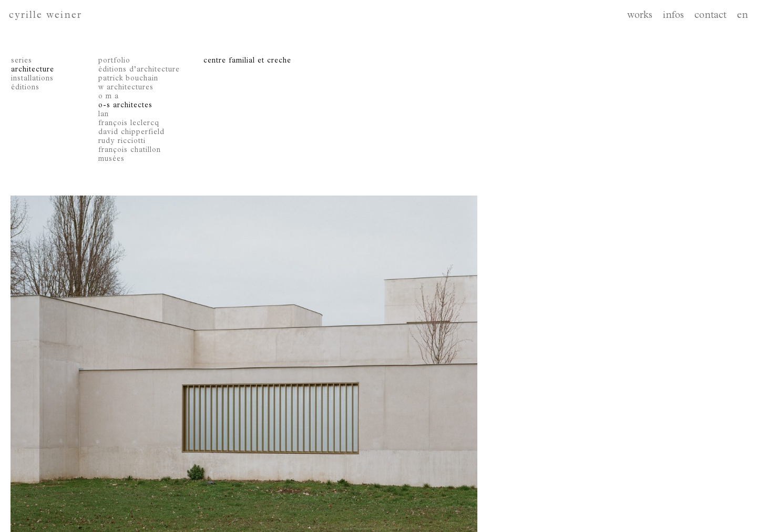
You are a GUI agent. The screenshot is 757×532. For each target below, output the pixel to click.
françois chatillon (130, 150)
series (22, 61)
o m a (109, 97)
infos (673, 16)
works (640, 16)
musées (111, 159)
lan (104, 115)
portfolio (114, 61)
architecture (33, 70)
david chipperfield (131, 132)
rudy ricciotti (122, 141)
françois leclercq (129, 124)
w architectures (126, 88)
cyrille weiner (45, 16)
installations (32, 79)
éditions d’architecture (139, 70)
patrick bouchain (128, 79)
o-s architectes (125, 106)
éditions (25, 88)
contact (710, 16)
